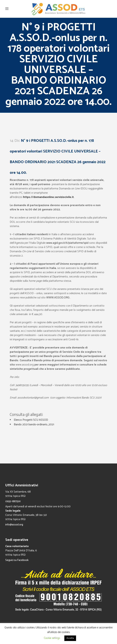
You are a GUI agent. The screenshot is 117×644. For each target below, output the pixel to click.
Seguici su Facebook (17, 560)
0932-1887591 (13, 501)
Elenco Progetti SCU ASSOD (31, 420)
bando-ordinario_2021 (41, 425)
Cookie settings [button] (52, 638)
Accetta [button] (70, 638)
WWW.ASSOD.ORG (58, 298)
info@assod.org (14, 525)
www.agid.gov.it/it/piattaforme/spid (67, 243)
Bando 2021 (21, 425)
